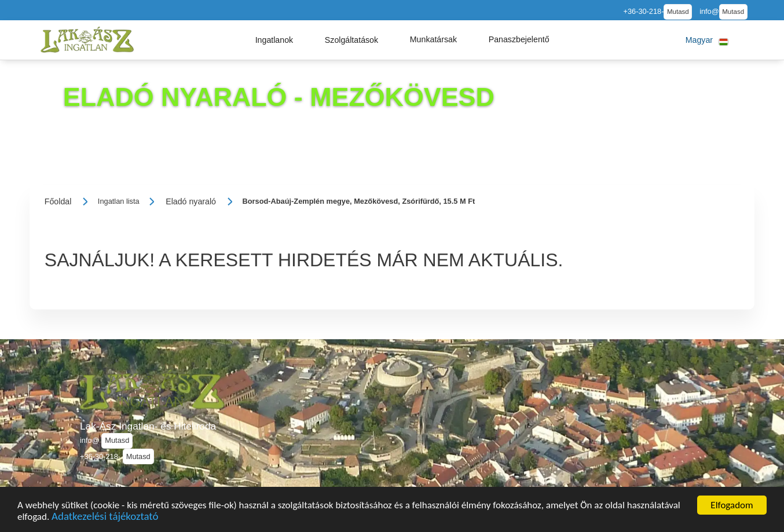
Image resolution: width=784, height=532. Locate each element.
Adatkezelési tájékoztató (105, 518)
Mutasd (678, 12)
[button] (274, 40)
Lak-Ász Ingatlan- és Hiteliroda (148, 426)
